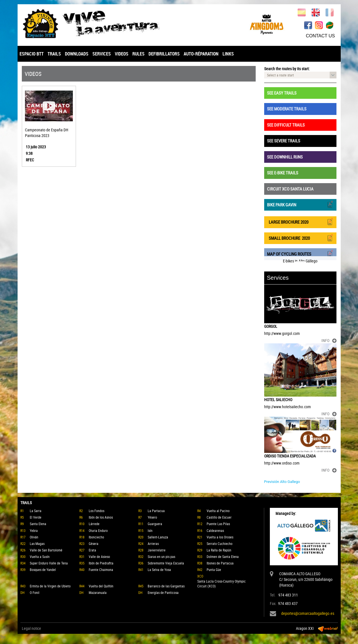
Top (3, 637)
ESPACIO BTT (32, 54)
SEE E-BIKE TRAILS (283, 173)
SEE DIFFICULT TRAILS (286, 125)
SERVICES (102, 54)
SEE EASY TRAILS (282, 93)
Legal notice (31, 628)
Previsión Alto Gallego (282, 482)
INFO (329, 340)
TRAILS (54, 54)
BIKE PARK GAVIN (300, 204)
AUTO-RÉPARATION (201, 54)
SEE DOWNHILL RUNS (285, 157)
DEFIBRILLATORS (164, 54)
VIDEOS (122, 54)
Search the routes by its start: (287, 69)
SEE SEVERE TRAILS (284, 141)
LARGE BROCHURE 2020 (300, 222)
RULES (138, 54)
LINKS (228, 54)
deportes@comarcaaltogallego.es (308, 613)
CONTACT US (320, 36)
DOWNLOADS (77, 54)
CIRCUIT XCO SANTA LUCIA (290, 189)
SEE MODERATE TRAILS (287, 109)
